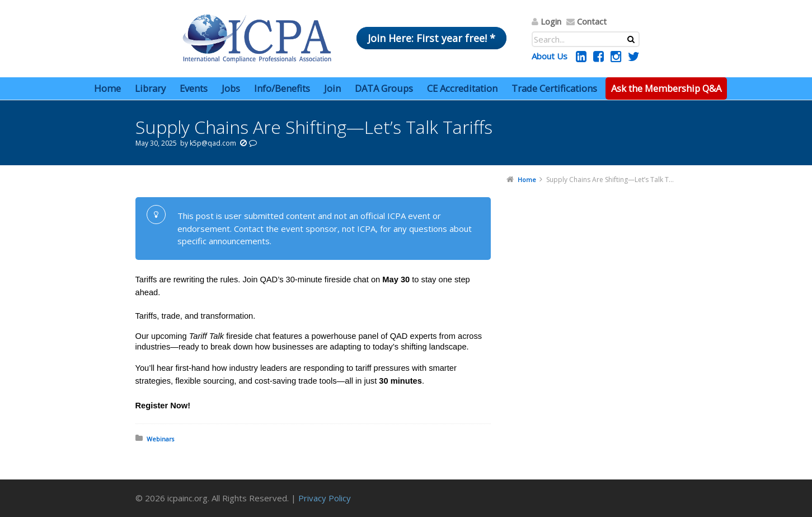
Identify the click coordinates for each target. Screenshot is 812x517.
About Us (550, 56)
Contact (592, 21)
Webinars (160, 439)
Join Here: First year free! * (431, 38)
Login (551, 21)
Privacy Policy (325, 498)
